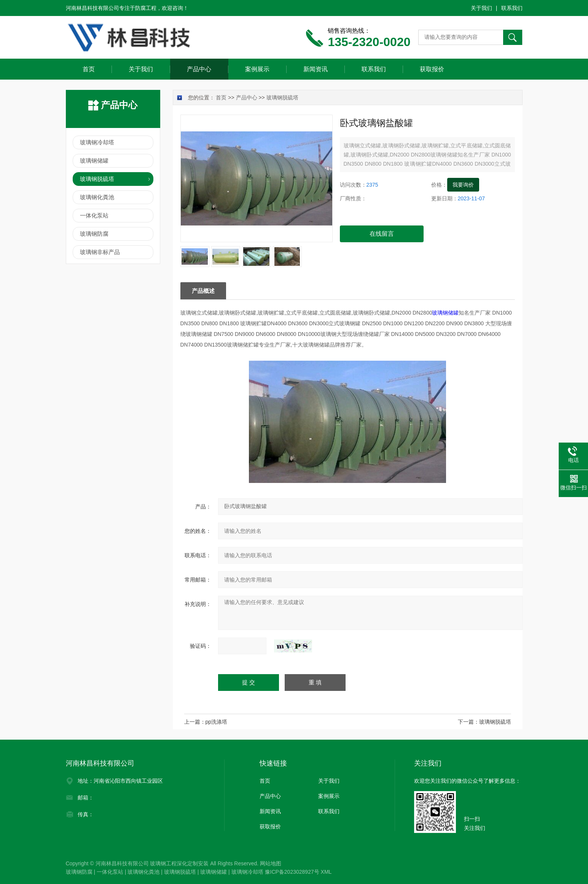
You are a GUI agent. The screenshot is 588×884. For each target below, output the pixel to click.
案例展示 (257, 69)
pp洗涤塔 (217, 722)
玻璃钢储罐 (445, 313)
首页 (89, 69)
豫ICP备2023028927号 (292, 872)
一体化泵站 (94, 215)
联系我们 (512, 8)
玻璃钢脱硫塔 (282, 98)
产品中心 (199, 69)
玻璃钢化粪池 (97, 197)
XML (326, 872)
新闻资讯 (316, 69)
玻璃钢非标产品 (100, 252)
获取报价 (432, 69)
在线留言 (382, 234)
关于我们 (481, 8)
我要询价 (463, 185)
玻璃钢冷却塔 (97, 142)
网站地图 (271, 863)
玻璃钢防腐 (94, 234)
